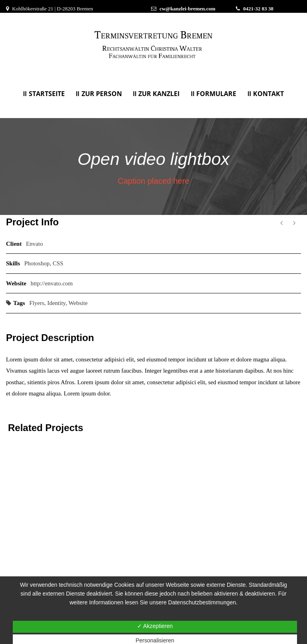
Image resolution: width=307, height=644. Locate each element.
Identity (56, 303)
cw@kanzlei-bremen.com (187, 9)
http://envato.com (52, 283)
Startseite (47, 94)
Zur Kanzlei (159, 94)
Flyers (37, 303)
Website (78, 303)
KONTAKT (268, 94)
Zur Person (102, 94)
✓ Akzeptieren (155, 626)
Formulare (216, 94)
